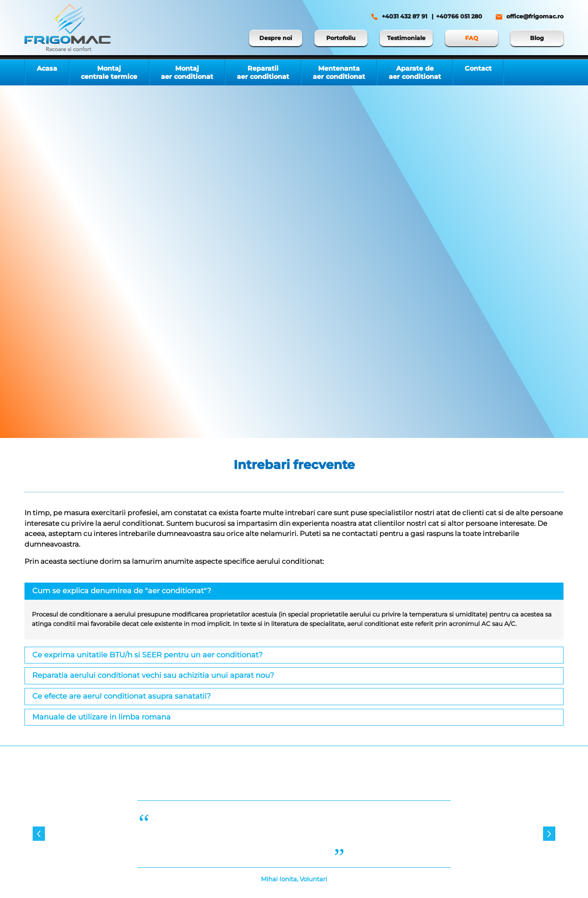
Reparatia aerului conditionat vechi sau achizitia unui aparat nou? (153, 675)
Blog (537, 38)
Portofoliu (341, 38)
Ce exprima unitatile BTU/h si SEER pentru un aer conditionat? (147, 655)
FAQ (472, 38)
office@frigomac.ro (535, 16)
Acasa (47, 68)
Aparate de (415, 72)
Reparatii (263, 72)
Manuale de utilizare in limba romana (101, 717)
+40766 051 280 (459, 16)
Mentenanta (339, 72)
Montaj (109, 72)
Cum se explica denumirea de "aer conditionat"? (122, 591)
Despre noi (276, 38)
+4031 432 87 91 (404, 16)
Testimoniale (406, 38)
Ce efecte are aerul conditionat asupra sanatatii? (121, 696)
